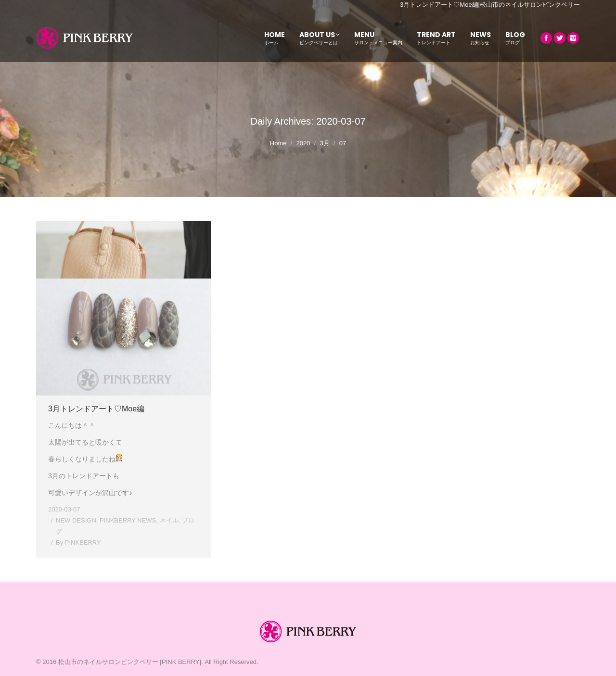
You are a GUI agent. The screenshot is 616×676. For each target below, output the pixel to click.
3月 (324, 143)
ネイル (169, 520)
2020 (303, 143)
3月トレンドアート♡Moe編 (96, 409)
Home (278, 143)
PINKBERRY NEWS (128, 520)
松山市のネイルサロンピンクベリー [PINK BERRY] (130, 662)
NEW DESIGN (76, 520)
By (78, 542)
